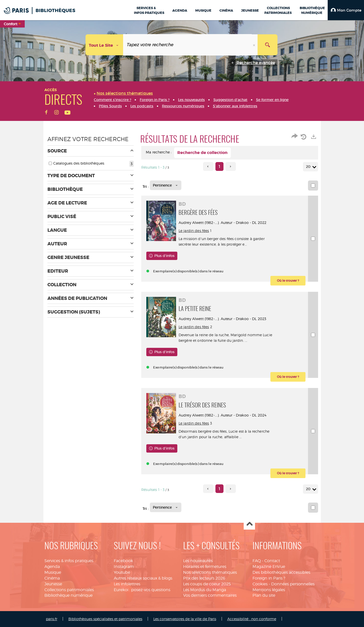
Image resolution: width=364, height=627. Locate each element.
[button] (346, 10)
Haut (249, 524)
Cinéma (52, 578)
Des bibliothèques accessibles (281, 572)
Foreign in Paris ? (269, 578)
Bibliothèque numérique (68, 595)
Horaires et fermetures (205, 567)
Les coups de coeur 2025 (207, 584)
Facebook (123, 561)
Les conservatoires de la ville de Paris (185, 619)
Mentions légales (269, 590)
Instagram (124, 567)
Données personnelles (293, 584)
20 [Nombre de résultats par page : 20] (309, 167)
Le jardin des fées (194, 231)
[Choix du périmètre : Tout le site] (104, 45)
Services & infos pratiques (69, 561)
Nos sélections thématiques (210, 572)
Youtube (122, 572)
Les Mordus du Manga (205, 590)
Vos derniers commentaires (210, 595)
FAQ (257, 561)
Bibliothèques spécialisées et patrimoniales (105, 619)
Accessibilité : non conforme (252, 619)
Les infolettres (127, 584)
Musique (53, 572)
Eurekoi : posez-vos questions (142, 590)
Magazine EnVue (269, 567)
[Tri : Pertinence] (166, 185)
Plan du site (264, 595)
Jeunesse (53, 584)
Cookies (260, 584)
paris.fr (52, 619)
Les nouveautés (198, 561)
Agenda (52, 567)
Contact (272, 561)
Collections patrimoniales (69, 590)
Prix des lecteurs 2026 (204, 578)
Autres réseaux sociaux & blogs (143, 578)
